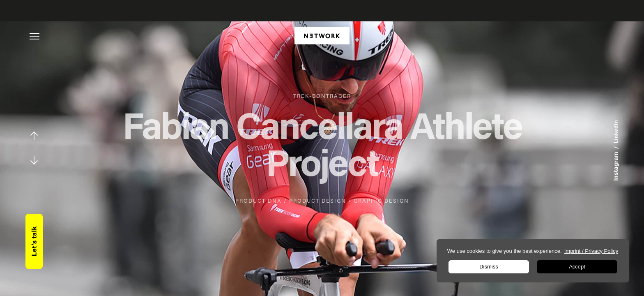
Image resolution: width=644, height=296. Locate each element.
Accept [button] (577, 267)
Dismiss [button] (489, 267)
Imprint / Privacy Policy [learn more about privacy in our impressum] (591, 251)
